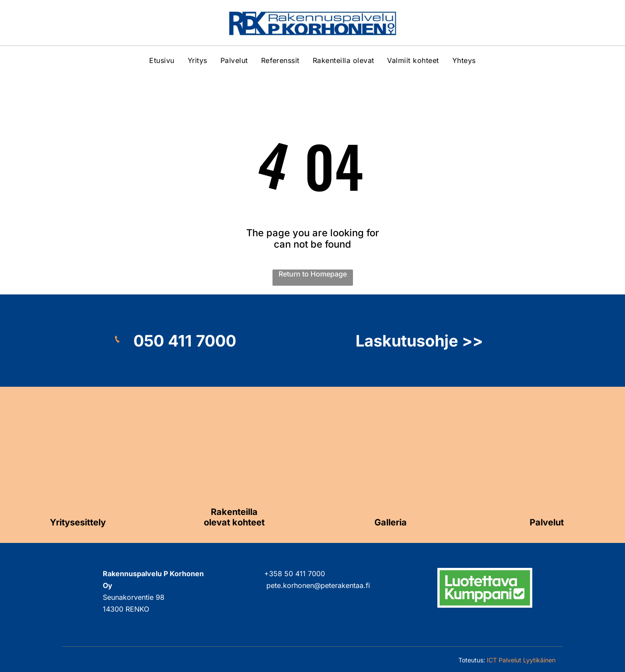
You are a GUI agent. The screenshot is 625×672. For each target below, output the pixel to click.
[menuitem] (162, 60)
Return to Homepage (313, 274)
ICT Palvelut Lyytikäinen (521, 660)
